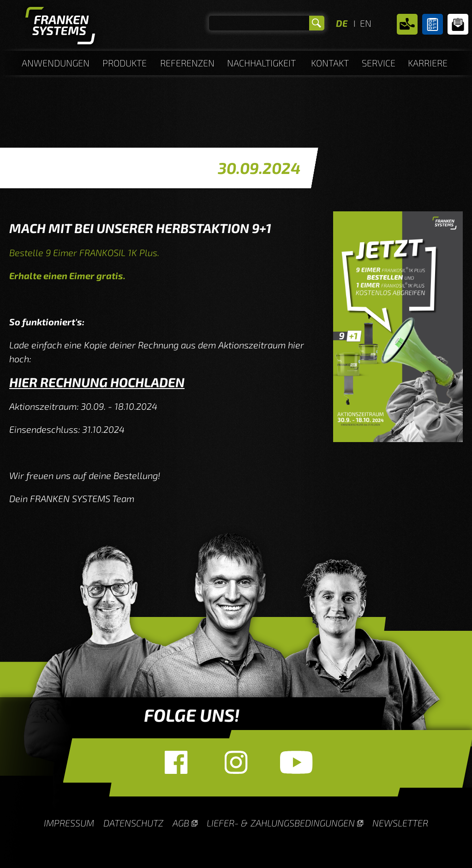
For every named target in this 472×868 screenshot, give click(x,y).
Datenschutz (133, 823)
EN (366, 23)
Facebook (176, 762)
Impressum (69, 823)
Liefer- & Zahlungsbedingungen (281, 823)
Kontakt (407, 24)
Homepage (60, 28)
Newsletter (458, 24)
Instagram (236, 762)
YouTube (296, 762)
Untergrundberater (433, 24)
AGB (181, 823)
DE (342, 23)
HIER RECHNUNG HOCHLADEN (97, 382)
